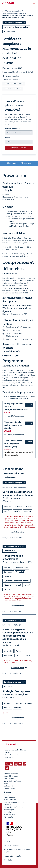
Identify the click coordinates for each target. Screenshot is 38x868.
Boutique (8, 805)
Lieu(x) (8, 138)
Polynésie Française (11, 355)
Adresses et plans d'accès (14, 802)
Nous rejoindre (10, 797)
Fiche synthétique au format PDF (15, 314)
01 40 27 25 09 (14, 330)
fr (3, 11)
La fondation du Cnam (12, 781)
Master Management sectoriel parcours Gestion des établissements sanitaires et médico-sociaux (18, 636)
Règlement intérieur (12, 845)
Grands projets (10, 788)
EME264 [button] (7, 431)
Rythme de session (13, 128)
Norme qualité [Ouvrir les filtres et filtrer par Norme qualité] (9, 31)
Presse (7, 795)
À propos (8, 792)
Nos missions (9, 779)
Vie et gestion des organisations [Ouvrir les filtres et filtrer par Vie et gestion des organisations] (16, 27)
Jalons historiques (11, 776)
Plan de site (9, 817)
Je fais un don (9, 786)
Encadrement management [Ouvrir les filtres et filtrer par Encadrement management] (14, 23)
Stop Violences (10, 815)
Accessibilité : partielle (12, 856)
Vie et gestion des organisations (13, 13)
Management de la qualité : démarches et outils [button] (13, 425)
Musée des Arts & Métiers (14, 807)
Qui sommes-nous (11, 774)
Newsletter (8, 860)
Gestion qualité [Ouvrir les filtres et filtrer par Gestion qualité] (10, 551)
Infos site (7, 841)
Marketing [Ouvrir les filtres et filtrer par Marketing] (8, 686)
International (9, 812)
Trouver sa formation (13, 11)
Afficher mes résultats (19, 148)
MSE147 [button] (7, 412)
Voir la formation (17, 532)
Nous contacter (10, 800)
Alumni (7, 783)
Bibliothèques (9, 810)
